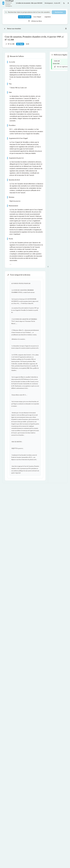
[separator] (48, 267)
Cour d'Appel (37, 17)
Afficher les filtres (35, 21)
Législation (48, 17)
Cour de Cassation (25, 17)
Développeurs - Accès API (52, 3)
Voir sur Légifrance (61, 67)
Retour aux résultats (12, 29)
